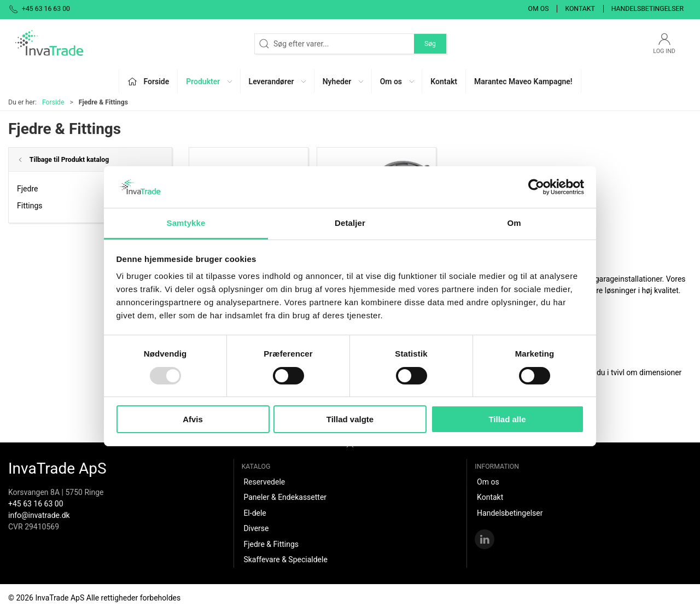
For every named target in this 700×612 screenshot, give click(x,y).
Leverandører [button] (278, 81)
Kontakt (580, 9)
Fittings (30, 206)
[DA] (49, 44)
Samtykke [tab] (186, 223)
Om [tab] (514, 223)
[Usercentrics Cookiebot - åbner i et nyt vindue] (536, 187)
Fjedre (27, 189)
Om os (539, 9)
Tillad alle (507, 419)
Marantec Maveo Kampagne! (523, 81)
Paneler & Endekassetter (285, 497)
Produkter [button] (210, 81)
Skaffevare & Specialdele (285, 559)
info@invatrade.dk (39, 515)
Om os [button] (398, 81)
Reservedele (264, 482)
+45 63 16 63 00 (36, 504)
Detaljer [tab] (350, 223)
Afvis (193, 419)
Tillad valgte (350, 419)
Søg (430, 44)
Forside (53, 102)
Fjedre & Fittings (271, 544)
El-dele (255, 513)
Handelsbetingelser (647, 9)
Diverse (256, 528)
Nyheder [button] (344, 81)
